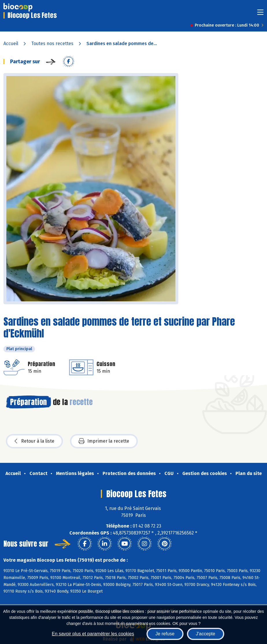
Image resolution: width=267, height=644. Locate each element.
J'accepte (206, 634)
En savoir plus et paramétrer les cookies (93, 634)
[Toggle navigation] (260, 14)
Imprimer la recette (104, 441)
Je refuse (165, 634)
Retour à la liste (34, 441)
